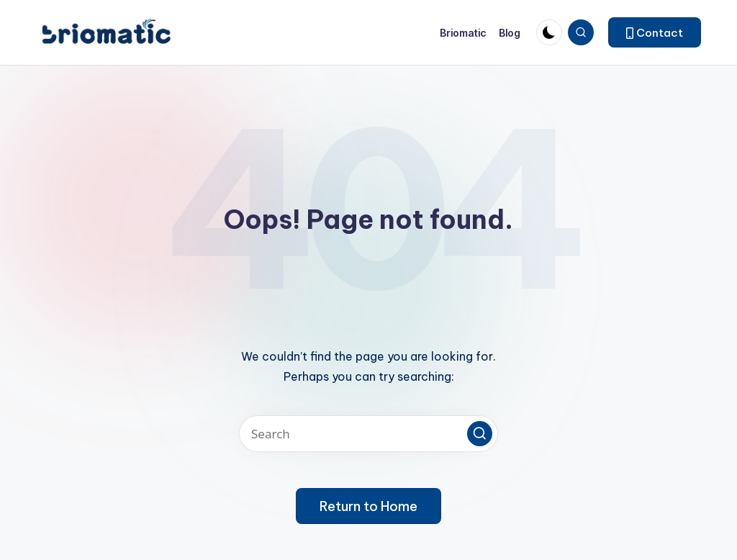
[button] (655, 32)
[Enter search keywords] (368, 434)
